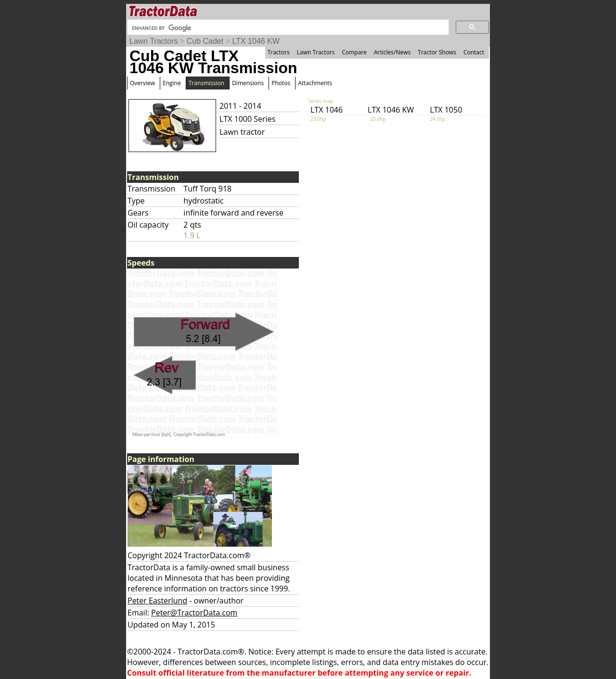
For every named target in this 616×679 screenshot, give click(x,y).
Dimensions (248, 83)
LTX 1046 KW (256, 41)
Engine (172, 83)
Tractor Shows (437, 52)
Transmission (206, 83)
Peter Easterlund (157, 601)
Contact (474, 52)
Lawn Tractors (154, 41)
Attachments (315, 83)
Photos (281, 83)
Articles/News (392, 52)
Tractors (279, 52)
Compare (354, 52)
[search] (287, 28)
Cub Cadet (205, 41)
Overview (142, 83)
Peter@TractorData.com (194, 613)
